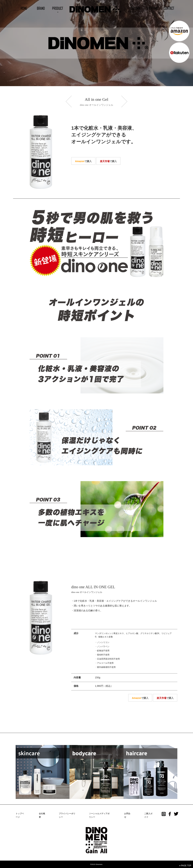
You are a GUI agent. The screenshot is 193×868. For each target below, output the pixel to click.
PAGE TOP (185, 866)
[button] (58, 8)
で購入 (83, 161)
